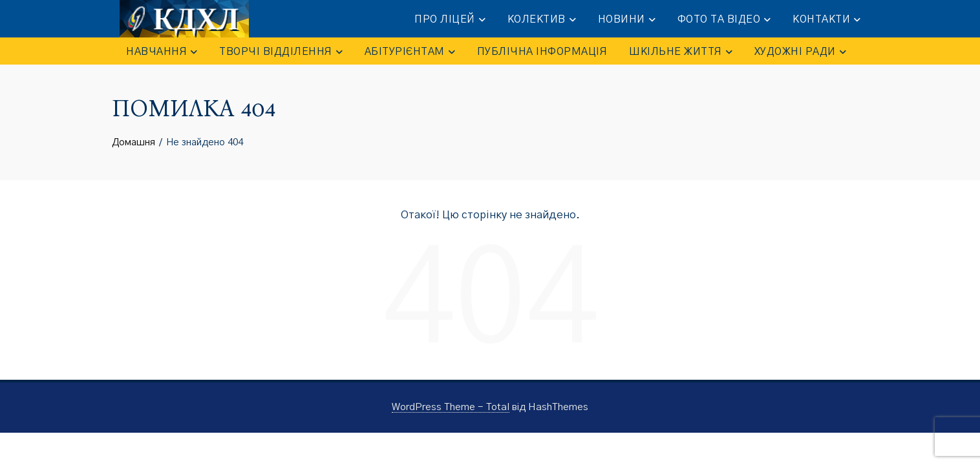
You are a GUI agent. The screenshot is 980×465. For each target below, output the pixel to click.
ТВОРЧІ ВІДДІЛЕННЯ (281, 52)
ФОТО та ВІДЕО (724, 20)
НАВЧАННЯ (162, 52)
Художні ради (800, 52)
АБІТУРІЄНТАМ (410, 52)
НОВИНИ (627, 20)
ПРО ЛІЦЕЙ (450, 20)
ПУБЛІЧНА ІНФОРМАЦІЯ (542, 52)
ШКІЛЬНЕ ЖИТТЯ (681, 52)
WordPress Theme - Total (451, 407)
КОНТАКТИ (826, 20)
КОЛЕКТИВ (542, 20)
